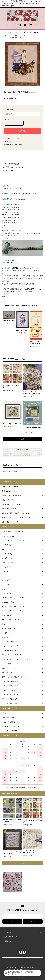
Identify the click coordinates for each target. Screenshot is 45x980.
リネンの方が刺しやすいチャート (17, 35)
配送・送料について (26, 967)
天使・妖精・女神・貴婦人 (15, 37)
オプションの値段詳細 (12, 138)
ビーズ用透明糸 (13, 268)
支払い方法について (15, 967)
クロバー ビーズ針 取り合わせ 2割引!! (36, 343)
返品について (9, 142)
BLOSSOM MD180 (21, 330)
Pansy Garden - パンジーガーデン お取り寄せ (12, 853)
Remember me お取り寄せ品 (32, 429)
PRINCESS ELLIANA (9, 321)
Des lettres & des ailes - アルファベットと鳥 (32, 852)
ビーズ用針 (23, 268)
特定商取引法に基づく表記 (13, 145)
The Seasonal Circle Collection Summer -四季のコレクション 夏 (12, 423)
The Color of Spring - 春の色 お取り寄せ (12, 386)
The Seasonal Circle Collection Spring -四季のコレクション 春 (32, 393)
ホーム (4, 33)
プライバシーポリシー (29, 969)
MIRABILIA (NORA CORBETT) (31, 33)
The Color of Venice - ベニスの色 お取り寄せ (12, 821)
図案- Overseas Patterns (14, 33)
